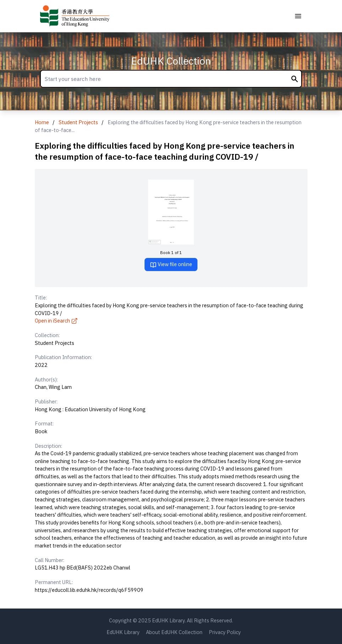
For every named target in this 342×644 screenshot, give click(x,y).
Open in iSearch (56, 321)
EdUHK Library (123, 632)
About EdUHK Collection (174, 632)
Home (42, 122)
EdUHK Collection (171, 61)
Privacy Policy (225, 632)
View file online (171, 265)
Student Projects (78, 122)
